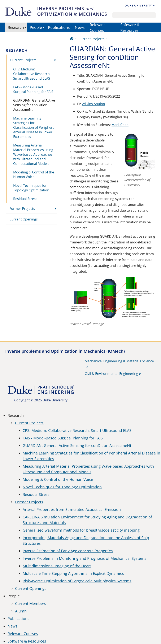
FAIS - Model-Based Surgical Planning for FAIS (33, 89)
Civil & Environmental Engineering (111, 374)
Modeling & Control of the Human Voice (34, 174)
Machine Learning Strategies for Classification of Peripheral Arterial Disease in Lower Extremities (34, 127)
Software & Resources (130, 27)
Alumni (21, 611)
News (80, 27)
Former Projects (22, 209)
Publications (59, 27)
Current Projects (23, 60)
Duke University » (140, 5)
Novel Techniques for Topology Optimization (31, 188)
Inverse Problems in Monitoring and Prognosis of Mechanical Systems (84, 558)
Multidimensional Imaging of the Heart (57, 566)
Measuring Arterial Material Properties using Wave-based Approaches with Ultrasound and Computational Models (33, 154)
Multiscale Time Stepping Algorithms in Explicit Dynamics (73, 573)
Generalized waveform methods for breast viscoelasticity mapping (81, 530)
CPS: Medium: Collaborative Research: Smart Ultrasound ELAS (32, 74)
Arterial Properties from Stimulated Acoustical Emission (72, 509)
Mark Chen (120, 125)
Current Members (31, 603)
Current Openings (24, 219)
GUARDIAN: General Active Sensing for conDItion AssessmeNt (34, 105)
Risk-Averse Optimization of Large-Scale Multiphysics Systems (77, 581)
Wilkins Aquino (93, 104)
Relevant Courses (97, 27)
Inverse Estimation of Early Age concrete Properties (68, 551)
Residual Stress (25, 199)
